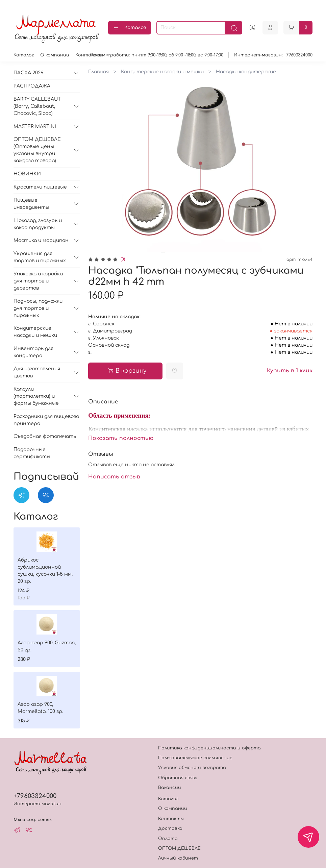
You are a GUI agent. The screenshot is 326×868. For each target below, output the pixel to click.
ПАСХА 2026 (28, 73)
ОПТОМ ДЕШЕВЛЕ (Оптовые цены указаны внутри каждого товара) (37, 150)
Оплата (168, 839)
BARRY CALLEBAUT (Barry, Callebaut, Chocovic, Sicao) (37, 106)
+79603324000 (35, 796)
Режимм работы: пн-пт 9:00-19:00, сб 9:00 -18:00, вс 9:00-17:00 (157, 55)
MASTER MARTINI (35, 127)
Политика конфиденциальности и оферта (209, 748)
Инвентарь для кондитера (33, 352)
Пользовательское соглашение (195, 758)
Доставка (170, 828)
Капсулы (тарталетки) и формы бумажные (36, 396)
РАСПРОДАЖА (32, 86)
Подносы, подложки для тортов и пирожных (38, 308)
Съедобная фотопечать (45, 436)
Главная (98, 72)
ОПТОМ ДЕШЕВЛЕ (179, 848)
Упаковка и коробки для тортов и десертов (38, 281)
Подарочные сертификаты (32, 453)
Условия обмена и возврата (192, 768)
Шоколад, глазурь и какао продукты (38, 224)
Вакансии (170, 788)
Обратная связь (178, 778)
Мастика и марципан (41, 240)
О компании (55, 55)
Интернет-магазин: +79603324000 (273, 55)
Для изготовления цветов (37, 372)
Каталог (130, 28)
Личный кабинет (178, 858)
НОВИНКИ (27, 174)
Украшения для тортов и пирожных (40, 257)
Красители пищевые (40, 187)
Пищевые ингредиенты (31, 204)
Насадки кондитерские (246, 72)
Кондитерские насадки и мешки (162, 72)
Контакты (88, 55)
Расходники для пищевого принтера (46, 420)
